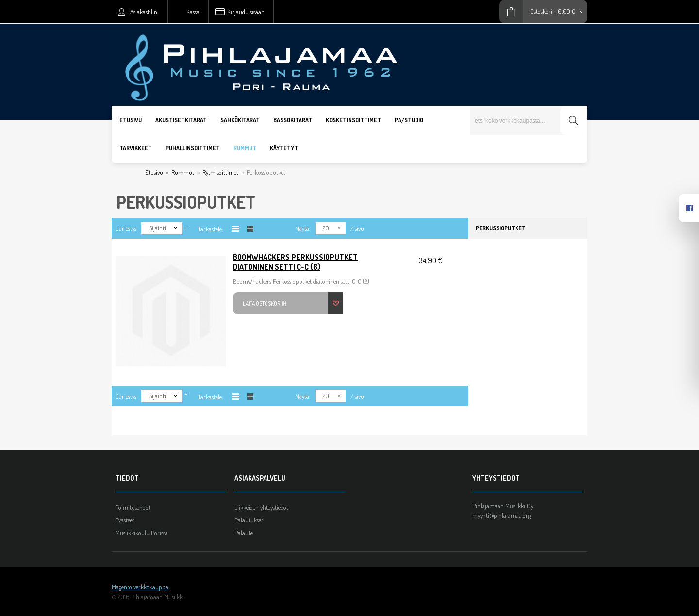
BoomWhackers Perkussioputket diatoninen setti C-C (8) (295, 262)
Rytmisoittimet (220, 172)
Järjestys (126, 228)
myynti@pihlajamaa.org (501, 515)
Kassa (193, 12)
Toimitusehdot (133, 507)
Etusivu (154, 172)
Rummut (183, 172)
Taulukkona (250, 229)
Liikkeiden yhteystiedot (261, 507)
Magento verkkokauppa (140, 587)
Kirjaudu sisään (246, 12)
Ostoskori (541, 11)
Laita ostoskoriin (265, 303)
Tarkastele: (210, 229)
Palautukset (249, 520)
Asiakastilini (144, 12)
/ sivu (357, 228)
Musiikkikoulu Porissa (142, 533)
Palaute (244, 533)
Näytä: (303, 228)
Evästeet (125, 520)
